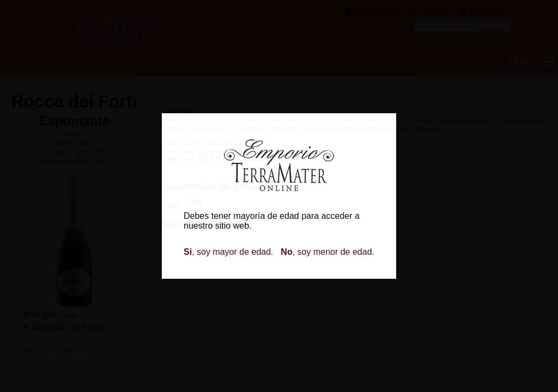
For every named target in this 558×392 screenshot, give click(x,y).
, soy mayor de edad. (229, 252)
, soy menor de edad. (327, 252)
